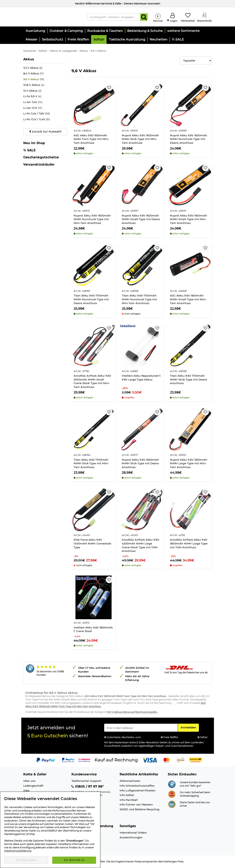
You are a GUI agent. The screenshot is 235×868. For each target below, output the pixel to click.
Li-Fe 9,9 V (32, 97)
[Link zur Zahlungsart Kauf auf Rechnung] (116, 760)
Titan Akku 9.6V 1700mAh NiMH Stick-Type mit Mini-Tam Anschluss (91, 464)
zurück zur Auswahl (45, 132)
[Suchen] (144, 17)
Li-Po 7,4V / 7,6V (37, 114)
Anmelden (190, 728)
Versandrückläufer (39, 165)
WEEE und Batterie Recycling (139, 810)
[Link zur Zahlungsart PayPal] (46, 760)
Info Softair (127, 796)
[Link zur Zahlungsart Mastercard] (166, 760)
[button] (35, 31)
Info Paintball (129, 800)
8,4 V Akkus (33, 74)
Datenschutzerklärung (18, 851)
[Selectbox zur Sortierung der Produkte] (196, 61)
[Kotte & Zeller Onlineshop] (52, 17)
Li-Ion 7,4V (33, 103)
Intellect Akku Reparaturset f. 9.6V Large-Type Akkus (141, 378)
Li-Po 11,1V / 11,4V (37, 120)
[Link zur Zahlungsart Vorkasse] (181, 760)
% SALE (30, 151)
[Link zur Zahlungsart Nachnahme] (195, 760)
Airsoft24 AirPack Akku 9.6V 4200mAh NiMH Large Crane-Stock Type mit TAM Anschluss (140, 546)
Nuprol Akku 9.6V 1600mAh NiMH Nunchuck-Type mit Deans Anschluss (189, 140)
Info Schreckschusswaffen (137, 786)
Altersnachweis (130, 781)
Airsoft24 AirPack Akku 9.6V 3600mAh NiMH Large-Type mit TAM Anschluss (189, 544)
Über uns (29, 781)
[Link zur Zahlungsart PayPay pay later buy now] (68, 760)
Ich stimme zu (74, 860)
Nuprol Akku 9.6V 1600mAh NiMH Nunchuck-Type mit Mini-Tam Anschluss (92, 220)
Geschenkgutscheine (41, 158)
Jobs (26, 791)
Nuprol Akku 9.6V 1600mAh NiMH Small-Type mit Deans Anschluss (141, 220)
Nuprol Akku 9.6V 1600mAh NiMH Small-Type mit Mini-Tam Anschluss (189, 220)
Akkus (31, 60)
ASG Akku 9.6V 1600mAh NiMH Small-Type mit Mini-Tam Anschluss (188, 300)
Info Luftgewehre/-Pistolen (138, 791)
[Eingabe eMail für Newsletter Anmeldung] (141, 728)
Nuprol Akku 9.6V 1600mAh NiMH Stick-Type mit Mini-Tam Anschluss (140, 140)
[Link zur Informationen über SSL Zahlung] (172, 804)
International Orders (133, 833)
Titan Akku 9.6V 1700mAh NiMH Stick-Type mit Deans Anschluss (189, 380)
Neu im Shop (34, 144)
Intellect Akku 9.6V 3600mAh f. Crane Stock (93, 630)
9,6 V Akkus (34, 80)
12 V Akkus (32, 91)
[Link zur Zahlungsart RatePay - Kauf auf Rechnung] (84, 760)
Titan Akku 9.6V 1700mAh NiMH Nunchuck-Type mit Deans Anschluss (91, 300)
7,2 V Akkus (33, 68)
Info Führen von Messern (136, 805)
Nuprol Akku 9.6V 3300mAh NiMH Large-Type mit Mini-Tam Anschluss (189, 464)
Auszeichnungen (131, 838)
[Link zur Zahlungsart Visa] (150, 760)
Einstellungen (26, 860)
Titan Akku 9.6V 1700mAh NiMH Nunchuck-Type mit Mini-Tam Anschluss (139, 300)
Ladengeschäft (33, 786)
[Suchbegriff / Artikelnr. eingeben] (114, 17)
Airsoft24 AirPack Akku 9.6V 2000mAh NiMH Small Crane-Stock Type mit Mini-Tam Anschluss (92, 382)
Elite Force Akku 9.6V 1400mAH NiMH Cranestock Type (92, 544)
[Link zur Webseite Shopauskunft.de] (172, 784)
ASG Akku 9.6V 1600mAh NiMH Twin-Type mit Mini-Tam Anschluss (91, 140)
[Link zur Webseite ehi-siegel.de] (172, 794)
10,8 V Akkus (34, 85)
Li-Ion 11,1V (33, 108)
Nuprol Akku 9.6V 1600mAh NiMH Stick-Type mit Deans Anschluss (140, 464)
